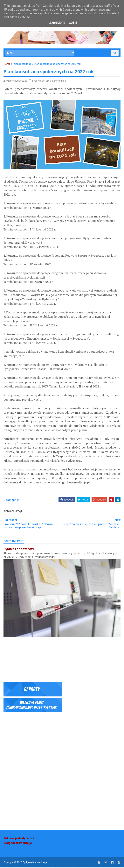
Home (7, 65)
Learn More (57, 23)
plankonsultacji (23, 65)
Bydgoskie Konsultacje (35, 863)
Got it (73, 23)
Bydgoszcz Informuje (18, 844)
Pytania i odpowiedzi (19, 551)
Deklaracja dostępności (19, 839)
